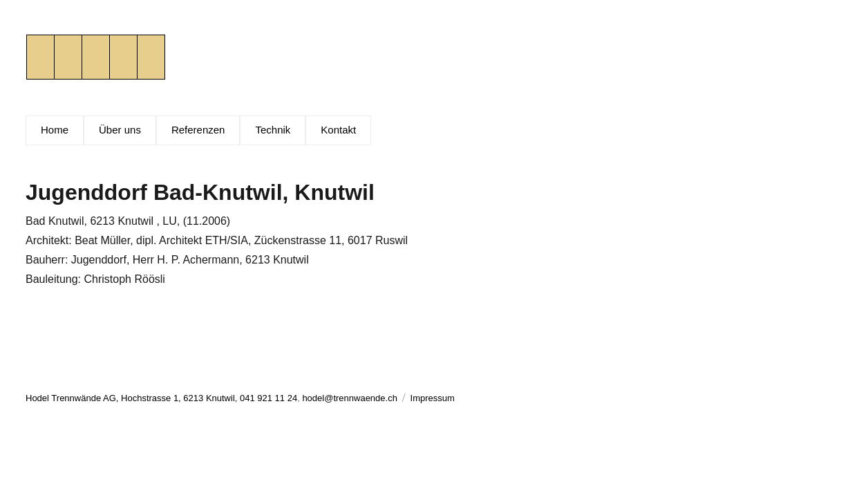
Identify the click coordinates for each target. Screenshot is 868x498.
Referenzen (198, 130)
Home (55, 130)
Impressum (433, 398)
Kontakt (338, 130)
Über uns (120, 130)
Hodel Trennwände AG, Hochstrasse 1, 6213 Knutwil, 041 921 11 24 (161, 398)
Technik (273, 130)
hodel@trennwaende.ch (350, 398)
